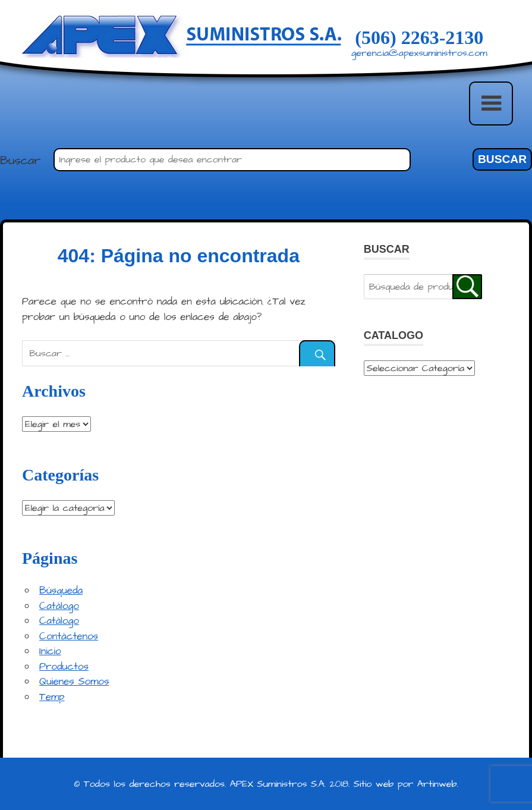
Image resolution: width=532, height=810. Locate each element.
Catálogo (59, 606)
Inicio (50, 651)
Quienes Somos (74, 682)
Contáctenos (69, 636)
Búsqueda (61, 591)
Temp (52, 697)
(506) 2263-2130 (419, 37)
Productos (64, 667)
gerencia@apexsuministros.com (419, 53)
